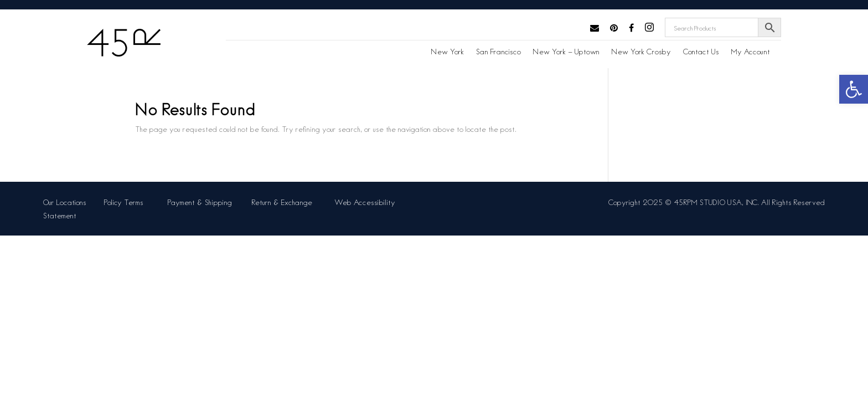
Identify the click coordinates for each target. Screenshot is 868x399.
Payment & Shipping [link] (201, 202)
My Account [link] (751, 52)
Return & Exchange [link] (284, 202)
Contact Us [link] (701, 52)
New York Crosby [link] (641, 52)
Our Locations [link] (65, 202)
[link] (854, 89)
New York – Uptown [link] (566, 52)
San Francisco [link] (498, 52)
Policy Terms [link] (126, 202)
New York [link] (448, 52)
